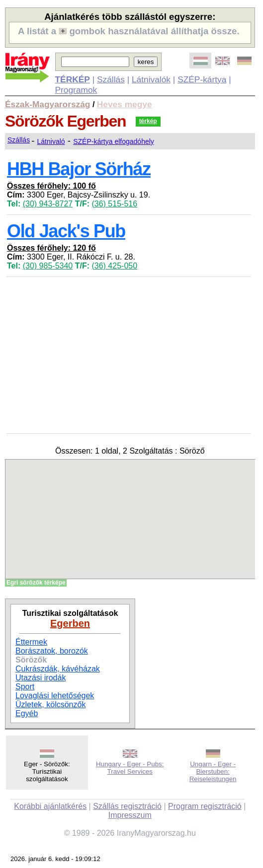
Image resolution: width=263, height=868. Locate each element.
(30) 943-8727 (48, 204)
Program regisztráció (205, 806)
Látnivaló (51, 141)
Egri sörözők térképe (36, 583)
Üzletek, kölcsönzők (50, 704)
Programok (76, 90)
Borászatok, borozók (52, 651)
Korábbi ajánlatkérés (50, 806)
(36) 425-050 (114, 266)
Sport (25, 687)
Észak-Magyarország (47, 104)
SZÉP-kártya (202, 79)
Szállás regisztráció (127, 806)
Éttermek (31, 642)
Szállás (111, 79)
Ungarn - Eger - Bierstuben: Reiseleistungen (213, 771)
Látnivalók (151, 79)
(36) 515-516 (114, 204)
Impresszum (130, 815)
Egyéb (27, 713)
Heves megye (125, 104)
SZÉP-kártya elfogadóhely (114, 141)
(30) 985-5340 (48, 266)
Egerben (70, 623)
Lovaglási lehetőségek (55, 696)
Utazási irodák (41, 678)
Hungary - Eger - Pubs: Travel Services (130, 768)
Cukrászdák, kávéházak (58, 669)
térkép (148, 121)
